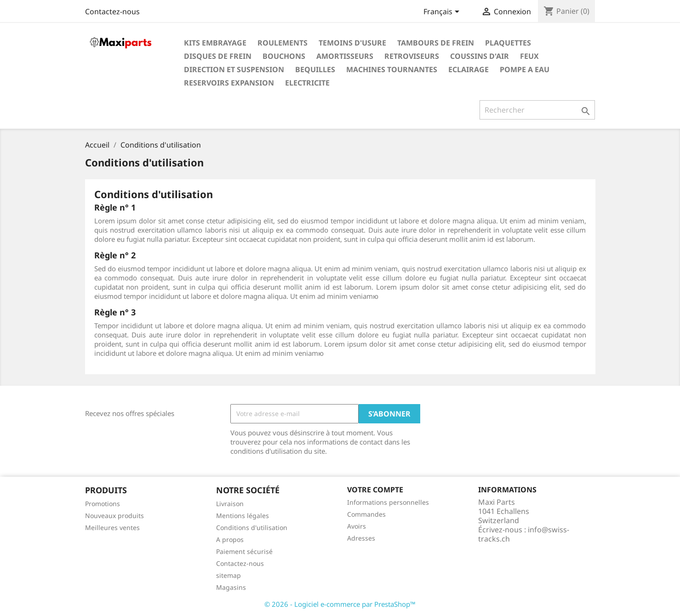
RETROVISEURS (412, 56)
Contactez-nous (112, 11)
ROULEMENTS (283, 43)
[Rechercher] (537, 110)
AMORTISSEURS (345, 56)
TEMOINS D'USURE (352, 43)
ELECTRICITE (307, 83)
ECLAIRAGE (469, 69)
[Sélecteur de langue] (443, 12)
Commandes (366, 514)
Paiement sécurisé (244, 551)
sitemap (229, 575)
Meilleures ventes (112, 528)
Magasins (231, 587)
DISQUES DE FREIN (218, 56)
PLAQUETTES (508, 43)
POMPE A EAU (525, 69)
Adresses (361, 538)
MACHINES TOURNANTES (392, 69)
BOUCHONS (284, 56)
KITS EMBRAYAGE (215, 43)
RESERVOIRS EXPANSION (229, 83)
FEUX (529, 56)
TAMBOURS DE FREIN (436, 43)
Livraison (230, 504)
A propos (230, 539)
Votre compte (375, 490)
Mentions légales (243, 516)
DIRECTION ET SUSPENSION (234, 69)
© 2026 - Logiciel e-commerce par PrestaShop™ (340, 604)
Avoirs (357, 526)
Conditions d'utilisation (252, 528)
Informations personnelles (388, 502)
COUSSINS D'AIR (480, 56)
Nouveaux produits (114, 516)
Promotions (103, 504)
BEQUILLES (315, 69)
